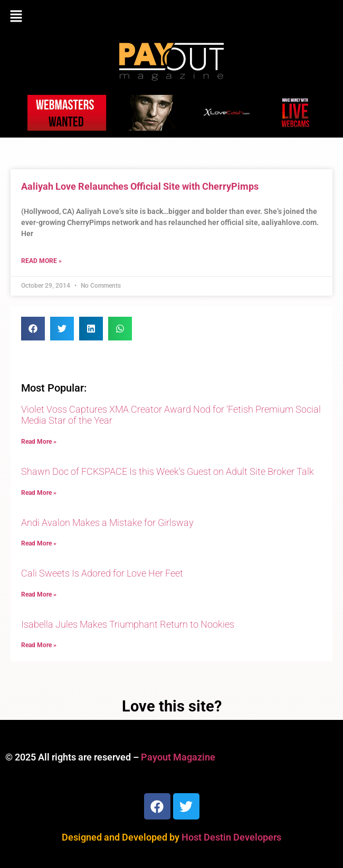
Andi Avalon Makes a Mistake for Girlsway (107, 523)
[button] (171, 17)
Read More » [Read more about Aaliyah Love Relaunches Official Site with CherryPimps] (41, 261)
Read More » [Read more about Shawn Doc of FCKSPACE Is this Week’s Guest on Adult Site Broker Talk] (39, 493)
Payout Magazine (178, 757)
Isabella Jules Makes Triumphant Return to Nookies (128, 624)
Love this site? (172, 706)
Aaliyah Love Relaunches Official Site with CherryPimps (140, 186)
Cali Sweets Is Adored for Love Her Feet (102, 573)
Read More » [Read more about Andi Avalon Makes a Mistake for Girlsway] (39, 543)
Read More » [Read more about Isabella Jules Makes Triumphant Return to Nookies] (39, 645)
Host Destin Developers (231, 837)
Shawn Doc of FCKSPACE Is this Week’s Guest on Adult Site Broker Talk (168, 471)
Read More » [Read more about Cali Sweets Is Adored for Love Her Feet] (39, 594)
